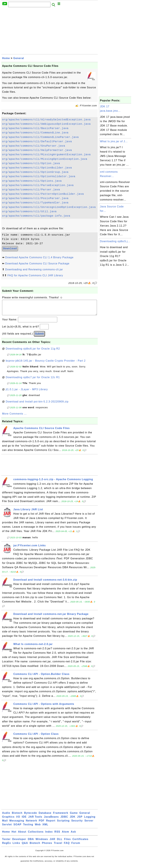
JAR (52, 842)
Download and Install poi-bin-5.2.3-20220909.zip (37, 405)
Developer (19, 842)
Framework (61, 816)
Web (38, 828)
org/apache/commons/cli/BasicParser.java (35, 128)
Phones (47, 846)
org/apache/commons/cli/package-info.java (36, 216)
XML (45, 828)
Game (74, 816)
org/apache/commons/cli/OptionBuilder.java (37, 168)
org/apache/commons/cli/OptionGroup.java (35, 172)
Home (6, 58)
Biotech (17, 816)
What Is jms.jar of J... (114, 141)
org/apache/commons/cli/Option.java (31, 163)
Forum (76, 846)
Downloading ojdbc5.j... (115, 241)
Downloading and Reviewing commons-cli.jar (34, 269)
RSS (57, 835)
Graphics (8, 820)
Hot (14, 835)
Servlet (7, 828)
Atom (65, 835)
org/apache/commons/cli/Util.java (29, 212)
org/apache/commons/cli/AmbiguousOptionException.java (46, 124)
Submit (39, 337)
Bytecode (31, 816)
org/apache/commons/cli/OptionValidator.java (39, 177)
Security (77, 824)
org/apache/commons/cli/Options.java (32, 181)
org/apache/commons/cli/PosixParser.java (35, 198)
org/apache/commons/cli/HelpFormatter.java (37, 150)
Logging (90, 820)
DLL (60, 842)
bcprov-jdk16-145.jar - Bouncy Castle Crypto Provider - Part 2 (46, 364)
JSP (80, 820)
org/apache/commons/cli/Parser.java (31, 190)
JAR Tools (35, 820)
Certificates (80, 842)
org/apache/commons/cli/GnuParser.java (34, 146)
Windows (42, 842)
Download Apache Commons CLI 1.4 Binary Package (39, 257)
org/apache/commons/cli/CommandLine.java (35, 133)
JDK (73, 820)
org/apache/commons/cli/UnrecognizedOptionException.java (49, 207)
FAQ (67, 846)
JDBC (64, 820)
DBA (31, 842)
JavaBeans (51, 820)
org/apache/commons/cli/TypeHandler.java (35, 203)
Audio (6, 816)
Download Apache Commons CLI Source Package (37, 264)
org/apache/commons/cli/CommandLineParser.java (40, 137)
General (19, 58)
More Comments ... (14, 417)
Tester (6, 842)
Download (10, 249)
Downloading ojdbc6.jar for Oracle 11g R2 (33, 352)
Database (45, 816)
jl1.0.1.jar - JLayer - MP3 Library (27, 393)
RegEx (7, 846)
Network (32, 824)
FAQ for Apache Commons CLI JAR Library (35, 275)
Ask (73, 835)
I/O (18, 820)
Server (89, 824)
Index (49, 835)
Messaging (17, 824)
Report (51, 824)
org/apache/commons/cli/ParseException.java (38, 185)
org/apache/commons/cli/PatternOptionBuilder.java (43, 194)
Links (16, 846)
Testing (28, 828)
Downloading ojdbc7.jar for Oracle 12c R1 (33, 380)
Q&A (25, 846)
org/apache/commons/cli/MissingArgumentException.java (46, 155)
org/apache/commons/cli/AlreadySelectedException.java (46, 120)
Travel (58, 846)
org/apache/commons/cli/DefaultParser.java (37, 142)
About (22, 835)
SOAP (17, 828)
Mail (5, 824)
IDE (24, 820)
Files (67, 842)
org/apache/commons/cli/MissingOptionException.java (45, 159)
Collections (36, 835)
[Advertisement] (50, 32)
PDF (42, 824)
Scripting (63, 824)
